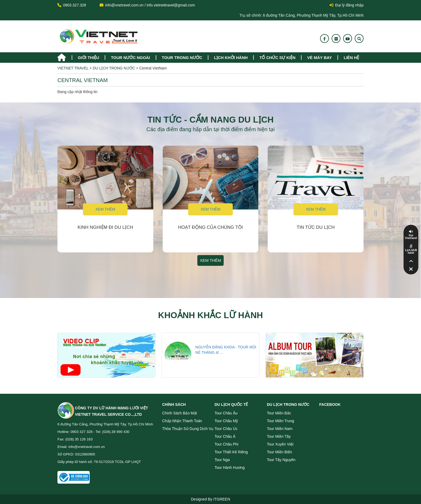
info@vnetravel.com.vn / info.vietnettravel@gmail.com (150, 5)
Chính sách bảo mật (180, 413)
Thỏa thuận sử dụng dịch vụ (188, 429)
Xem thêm (105, 209)
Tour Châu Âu (226, 413)
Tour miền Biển (280, 452)
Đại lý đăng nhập (346, 5)
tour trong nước (182, 58)
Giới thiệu (88, 58)
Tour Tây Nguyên (281, 460)
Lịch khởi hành (231, 58)
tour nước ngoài (130, 58)
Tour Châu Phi (226, 444)
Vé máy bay (320, 58)
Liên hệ (351, 58)
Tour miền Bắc (279, 413)
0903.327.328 (75, 5)
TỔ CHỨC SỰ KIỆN (277, 58)
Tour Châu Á (225, 436)
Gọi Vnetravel (411, 237)
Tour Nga (222, 460)
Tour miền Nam (280, 429)
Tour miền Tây (279, 436)
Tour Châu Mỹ (226, 421)
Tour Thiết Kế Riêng (231, 452)
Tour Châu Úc (226, 429)
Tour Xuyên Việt (280, 444)
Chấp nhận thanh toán (182, 421)
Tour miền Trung (280, 421)
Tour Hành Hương (230, 468)
